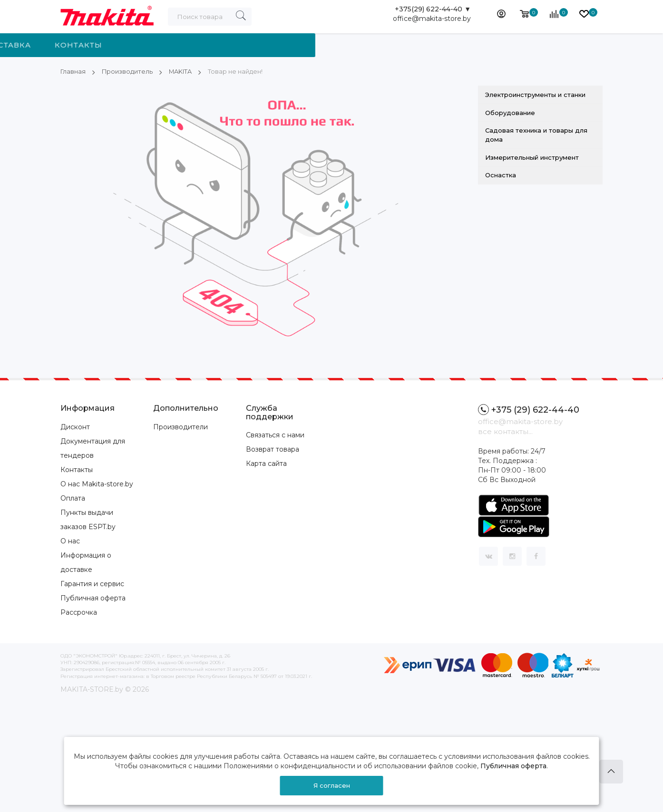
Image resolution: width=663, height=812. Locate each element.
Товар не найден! (246, 71)
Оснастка (501, 175)
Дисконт (75, 427)
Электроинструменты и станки (535, 95)
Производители (180, 427)
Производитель (201, 45)
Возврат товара (273, 449)
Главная (73, 71)
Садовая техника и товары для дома (536, 135)
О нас (70, 541)
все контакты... (505, 431)
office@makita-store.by (432, 21)
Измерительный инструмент (532, 157)
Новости (286, 45)
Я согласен (332, 785)
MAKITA (186, 71)
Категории (112, 45)
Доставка (355, 45)
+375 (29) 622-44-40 (529, 410)
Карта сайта (266, 464)
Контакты (426, 45)
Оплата (73, 498)
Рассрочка (79, 612)
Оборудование (510, 113)
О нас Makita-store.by (97, 484)
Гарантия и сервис (92, 584)
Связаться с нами (275, 435)
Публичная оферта (93, 598)
